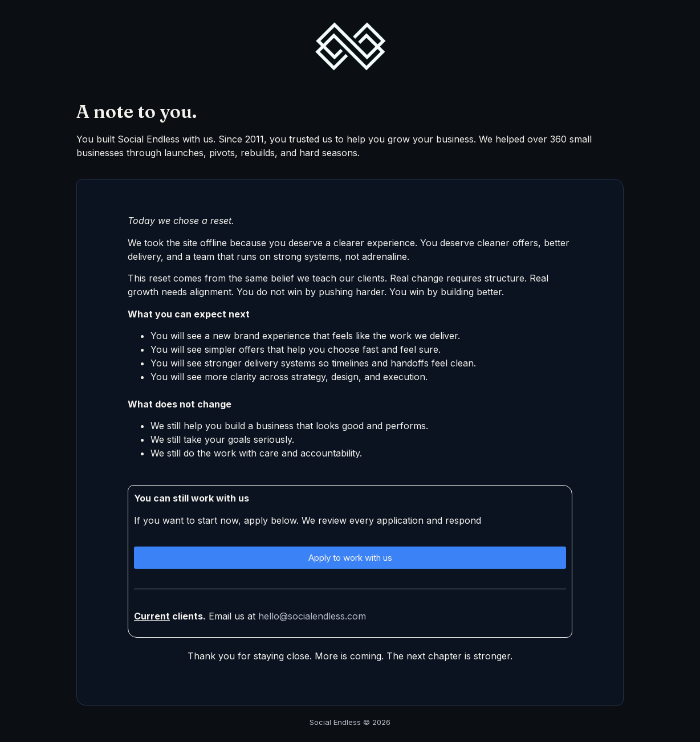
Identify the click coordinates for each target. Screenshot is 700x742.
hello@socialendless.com (312, 616)
